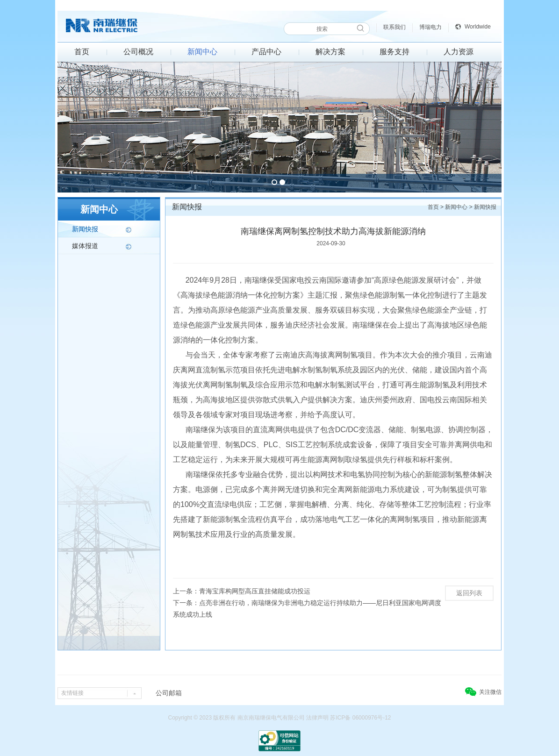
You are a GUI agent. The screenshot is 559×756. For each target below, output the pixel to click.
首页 (82, 52)
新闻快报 (85, 229)
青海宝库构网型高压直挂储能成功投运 (255, 591)
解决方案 (330, 52)
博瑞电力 (430, 27)
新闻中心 (202, 52)
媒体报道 (85, 246)
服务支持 (394, 52)
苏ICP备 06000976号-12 (360, 718)
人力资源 (459, 52)
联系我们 (394, 27)
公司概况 (138, 52)
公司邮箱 (169, 693)
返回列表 (469, 593)
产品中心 (266, 52)
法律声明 (317, 718)
